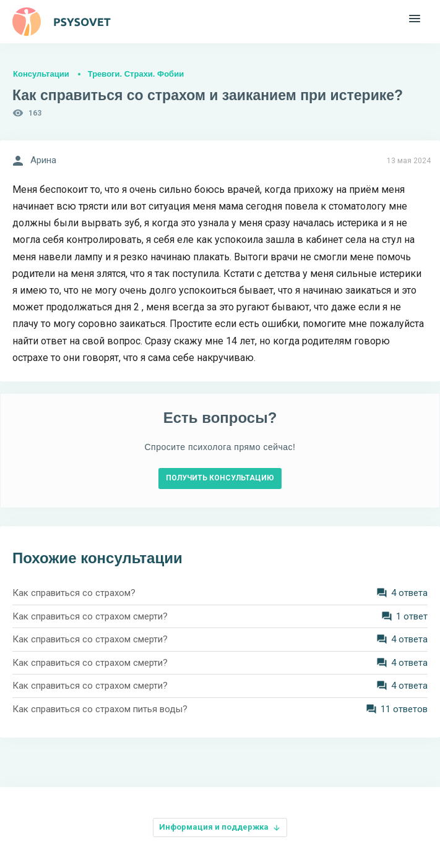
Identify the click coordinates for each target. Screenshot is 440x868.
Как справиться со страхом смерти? (90, 616)
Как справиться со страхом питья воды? (100, 709)
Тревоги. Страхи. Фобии (136, 74)
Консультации (41, 74)
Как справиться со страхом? (74, 593)
